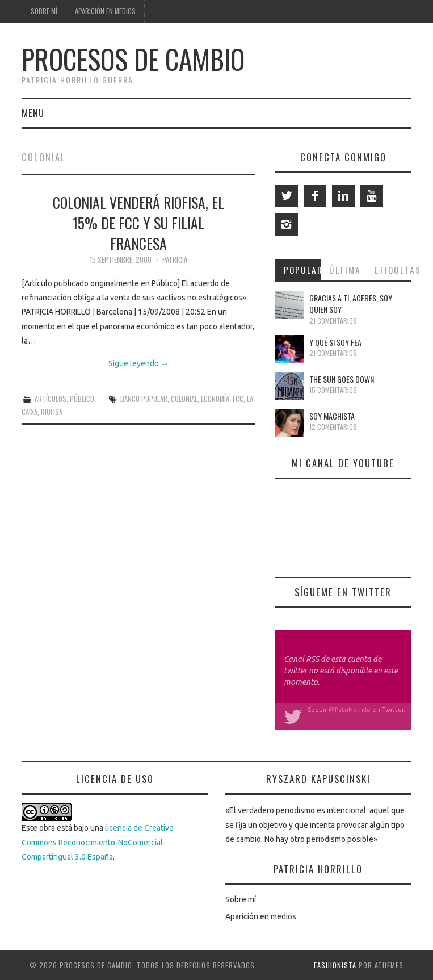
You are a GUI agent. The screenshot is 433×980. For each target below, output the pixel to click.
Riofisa (52, 412)
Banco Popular (144, 399)
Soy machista (332, 416)
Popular (302, 270)
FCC (238, 399)
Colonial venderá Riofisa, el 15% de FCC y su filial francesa (138, 223)
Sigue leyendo (138, 363)
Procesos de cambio (133, 59)
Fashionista (335, 965)
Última (345, 270)
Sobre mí (44, 11)
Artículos (51, 399)
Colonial (184, 399)
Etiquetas (393, 270)
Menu (33, 113)
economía (215, 399)
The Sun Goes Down (342, 379)
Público (82, 399)
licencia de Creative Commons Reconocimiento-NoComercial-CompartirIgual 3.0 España (98, 842)
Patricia (175, 260)
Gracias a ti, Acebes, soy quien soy (351, 303)
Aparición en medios (105, 11)
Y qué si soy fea (335, 342)
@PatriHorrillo (350, 710)
